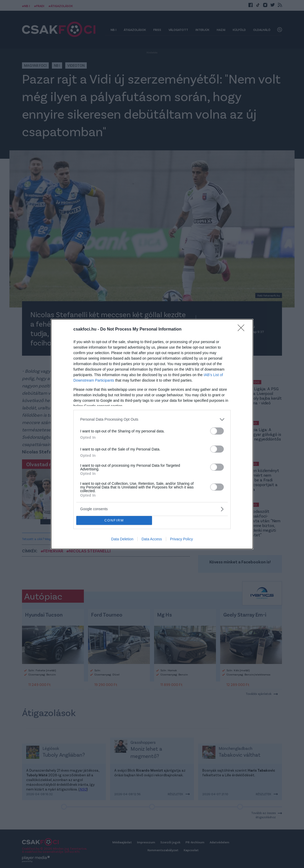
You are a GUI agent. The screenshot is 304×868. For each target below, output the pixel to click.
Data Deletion (122, 539)
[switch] (217, 431)
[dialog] (152, 434)
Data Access (152, 539)
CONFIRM (114, 520)
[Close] (243, 329)
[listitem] (152, 419)
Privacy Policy (181, 539)
